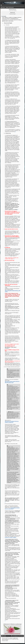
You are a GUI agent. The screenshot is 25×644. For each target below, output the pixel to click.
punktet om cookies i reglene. (11, 537)
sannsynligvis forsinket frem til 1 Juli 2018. (12, 508)
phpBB (6, 638)
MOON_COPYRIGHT (5, 640)
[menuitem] (12, 636)
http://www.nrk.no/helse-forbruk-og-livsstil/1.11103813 (12, 422)
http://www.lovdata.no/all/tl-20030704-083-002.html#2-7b (12, 382)
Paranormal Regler (12, 14)
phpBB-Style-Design (15, 639)
